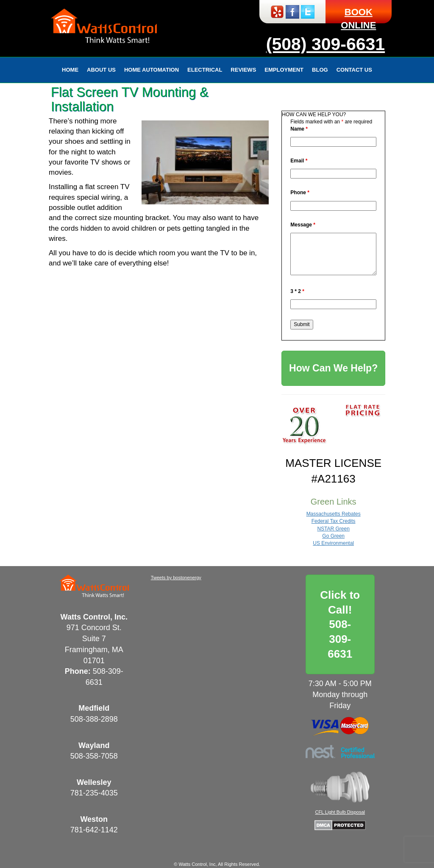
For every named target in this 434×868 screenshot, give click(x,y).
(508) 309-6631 (325, 44)
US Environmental (333, 543)
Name (299, 129)
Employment (284, 70)
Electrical (205, 70)
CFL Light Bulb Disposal (340, 812)
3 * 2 (297, 291)
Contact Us (354, 70)
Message (303, 225)
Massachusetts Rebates (334, 514)
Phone (300, 193)
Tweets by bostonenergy (176, 578)
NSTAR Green (333, 529)
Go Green (333, 536)
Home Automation (152, 70)
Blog (320, 70)
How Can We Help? (333, 368)
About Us (101, 70)
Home (70, 70)
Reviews (243, 70)
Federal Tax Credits (334, 521)
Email (299, 161)
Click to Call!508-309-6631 (340, 624)
